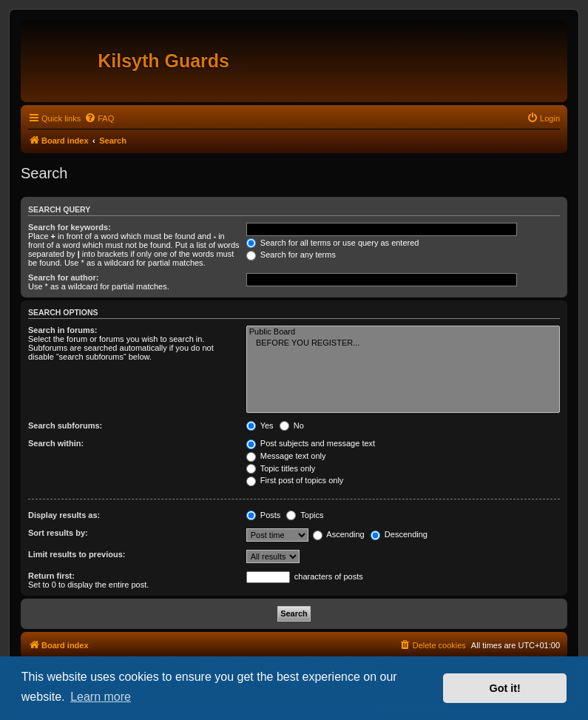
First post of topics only (295, 480)
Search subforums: (65, 425)
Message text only (286, 456)
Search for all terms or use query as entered (333, 243)
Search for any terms (291, 255)
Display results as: (64, 515)
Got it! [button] (505, 688)
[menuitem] (99, 118)
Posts (264, 515)
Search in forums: (63, 330)
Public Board (403, 332)
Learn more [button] (101, 697)
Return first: (51, 576)
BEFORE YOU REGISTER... (403, 343)
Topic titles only (281, 468)
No (292, 425)
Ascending (339, 534)
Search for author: (63, 277)
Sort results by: (58, 533)
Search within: (56, 443)
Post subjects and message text (311, 443)
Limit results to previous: (77, 554)
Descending (399, 534)
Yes (260, 425)
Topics (305, 515)
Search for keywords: (70, 227)
